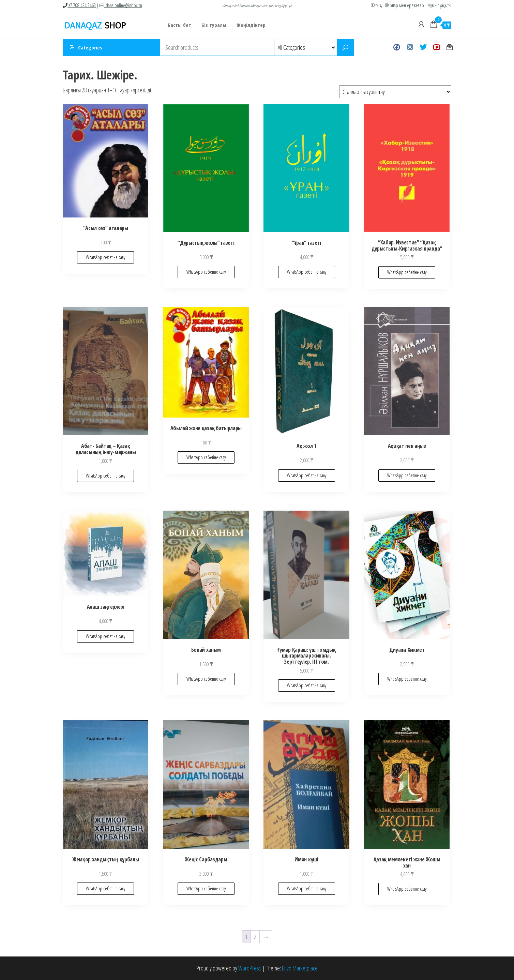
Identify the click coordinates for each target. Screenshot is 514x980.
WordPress (250, 968)
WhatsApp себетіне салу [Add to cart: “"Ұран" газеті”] (307, 272)
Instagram (410, 47)
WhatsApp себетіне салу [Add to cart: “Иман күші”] (307, 888)
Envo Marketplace (300, 968)
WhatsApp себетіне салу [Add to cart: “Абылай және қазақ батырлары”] (206, 457)
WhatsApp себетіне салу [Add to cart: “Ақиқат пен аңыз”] (407, 475)
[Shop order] (395, 92)
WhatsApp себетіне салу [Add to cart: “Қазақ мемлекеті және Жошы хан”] (407, 889)
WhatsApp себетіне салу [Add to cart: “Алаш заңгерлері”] (105, 636)
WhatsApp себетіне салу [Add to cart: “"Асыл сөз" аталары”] (105, 257)
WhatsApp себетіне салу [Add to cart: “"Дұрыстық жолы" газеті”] (206, 272)
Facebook (397, 47)
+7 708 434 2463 (79, 5)
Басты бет (179, 25)
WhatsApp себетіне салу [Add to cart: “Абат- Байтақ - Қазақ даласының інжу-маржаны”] (105, 476)
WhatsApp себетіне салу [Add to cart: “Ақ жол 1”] (307, 475)
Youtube (436, 47)
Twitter (423, 47)
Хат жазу (450, 47)
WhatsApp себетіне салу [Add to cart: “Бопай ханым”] (206, 679)
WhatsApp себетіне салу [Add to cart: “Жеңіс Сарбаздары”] (206, 888)
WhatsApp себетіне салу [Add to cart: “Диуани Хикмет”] (407, 679)
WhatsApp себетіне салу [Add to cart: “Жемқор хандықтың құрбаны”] (105, 888)
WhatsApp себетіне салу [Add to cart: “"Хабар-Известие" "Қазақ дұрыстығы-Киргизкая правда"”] (407, 272)
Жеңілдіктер (251, 25)
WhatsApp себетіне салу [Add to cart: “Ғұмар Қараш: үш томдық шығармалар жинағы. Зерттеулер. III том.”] (307, 685)
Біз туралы (214, 25)
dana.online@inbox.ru (121, 5)
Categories (90, 47)
